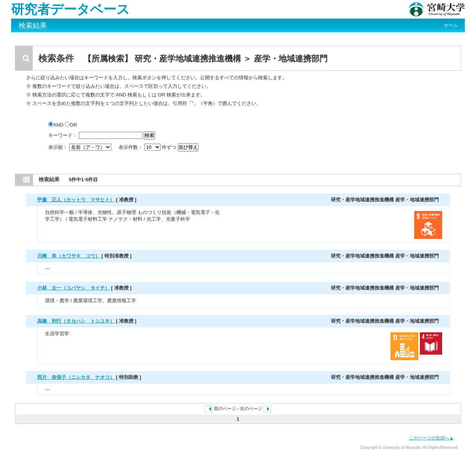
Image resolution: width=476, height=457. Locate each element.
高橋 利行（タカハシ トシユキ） (76, 321)
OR (71, 125)
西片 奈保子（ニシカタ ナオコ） (76, 377)
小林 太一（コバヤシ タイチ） (73, 288)
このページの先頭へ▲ (431, 438)
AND (57, 125)
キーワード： (63, 135)
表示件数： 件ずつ (148, 147)
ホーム (451, 25)
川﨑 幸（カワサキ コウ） (69, 256)
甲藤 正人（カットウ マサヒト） (76, 200)
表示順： (80, 147)
